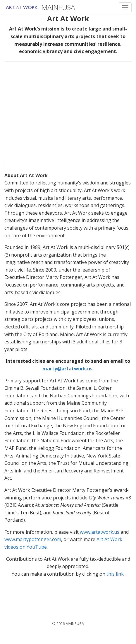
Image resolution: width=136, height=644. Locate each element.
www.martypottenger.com (33, 539)
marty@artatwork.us (67, 369)
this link (115, 574)
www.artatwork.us (100, 532)
